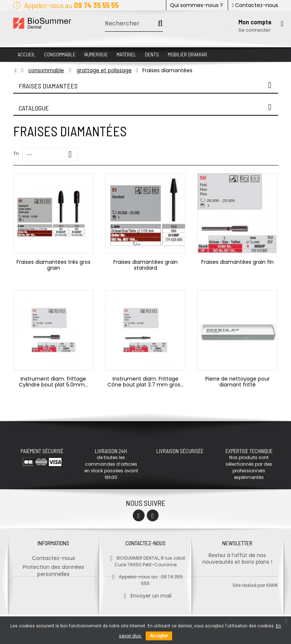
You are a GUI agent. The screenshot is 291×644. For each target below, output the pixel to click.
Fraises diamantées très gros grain (54, 265)
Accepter (159, 636)
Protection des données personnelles (54, 568)
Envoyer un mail (145, 593)
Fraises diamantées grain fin (237, 262)
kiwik (272, 615)
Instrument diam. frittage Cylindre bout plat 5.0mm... (53, 382)
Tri (16, 153)
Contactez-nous (255, 5)
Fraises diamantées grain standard (145, 265)
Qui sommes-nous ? (196, 5)
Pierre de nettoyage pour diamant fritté (237, 382)
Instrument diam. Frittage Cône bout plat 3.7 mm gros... (145, 382)
